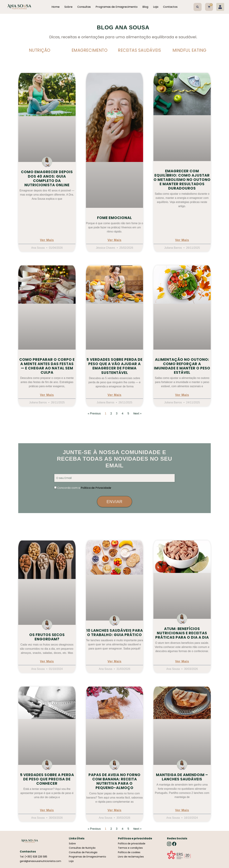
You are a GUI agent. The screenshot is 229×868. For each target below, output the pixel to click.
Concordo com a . (84, 488)
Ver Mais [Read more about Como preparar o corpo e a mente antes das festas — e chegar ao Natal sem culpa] (47, 395)
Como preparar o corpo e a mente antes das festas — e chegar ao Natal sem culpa (47, 366)
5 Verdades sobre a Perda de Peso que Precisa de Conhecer (47, 779)
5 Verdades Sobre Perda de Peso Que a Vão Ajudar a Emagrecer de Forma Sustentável (114, 366)
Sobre (68, 7)
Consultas (84, 7)
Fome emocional (114, 218)
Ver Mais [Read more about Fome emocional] (114, 240)
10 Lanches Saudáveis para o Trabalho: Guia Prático (115, 633)
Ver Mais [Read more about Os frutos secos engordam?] (47, 661)
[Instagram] (169, 844)
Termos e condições (130, 848)
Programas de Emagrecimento (117, 7)
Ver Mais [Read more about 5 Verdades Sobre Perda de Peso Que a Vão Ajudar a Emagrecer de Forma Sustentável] (114, 395)
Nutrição (40, 50)
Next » (137, 413)
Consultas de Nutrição (82, 848)
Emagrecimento (90, 50)
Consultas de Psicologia (83, 852)
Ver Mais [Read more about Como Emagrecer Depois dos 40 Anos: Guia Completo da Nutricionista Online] (47, 240)
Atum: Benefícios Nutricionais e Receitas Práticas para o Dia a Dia (182, 633)
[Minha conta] (220, 7)
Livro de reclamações (131, 857)
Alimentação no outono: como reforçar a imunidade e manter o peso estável (182, 366)
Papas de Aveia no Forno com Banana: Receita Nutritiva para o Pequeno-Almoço (114, 781)
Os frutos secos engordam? (47, 637)
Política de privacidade (132, 844)
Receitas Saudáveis (139, 50)
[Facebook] (174, 844)
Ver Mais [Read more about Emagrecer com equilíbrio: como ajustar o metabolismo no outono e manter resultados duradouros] (182, 240)
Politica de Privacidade (96, 488)
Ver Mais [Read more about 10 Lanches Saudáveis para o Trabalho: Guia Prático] (114, 661)
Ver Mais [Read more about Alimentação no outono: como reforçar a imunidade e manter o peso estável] (182, 395)
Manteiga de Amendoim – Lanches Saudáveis (182, 777)
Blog (145, 7)
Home (56, 7)
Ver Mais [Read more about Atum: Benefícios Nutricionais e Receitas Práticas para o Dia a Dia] (182, 661)
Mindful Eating (189, 50)
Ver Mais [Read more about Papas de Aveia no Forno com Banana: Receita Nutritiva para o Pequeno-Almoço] (114, 810)
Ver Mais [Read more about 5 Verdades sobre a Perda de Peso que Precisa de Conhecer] (47, 810)
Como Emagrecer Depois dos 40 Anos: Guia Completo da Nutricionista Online (47, 178)
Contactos (170, 7)
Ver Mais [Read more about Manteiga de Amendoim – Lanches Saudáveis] (182, 810)
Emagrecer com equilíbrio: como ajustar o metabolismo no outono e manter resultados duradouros (182, 180)
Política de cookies (129, 852)
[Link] (179, 855)
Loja (156, 7)
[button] (198, 7)
